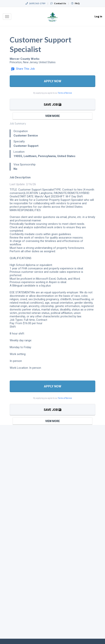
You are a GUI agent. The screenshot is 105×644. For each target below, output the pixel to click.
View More (52, 116)
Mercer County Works (25, 59)
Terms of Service (65, 93)
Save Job (52, 105)
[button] (23, 69)
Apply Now (53, 81)
